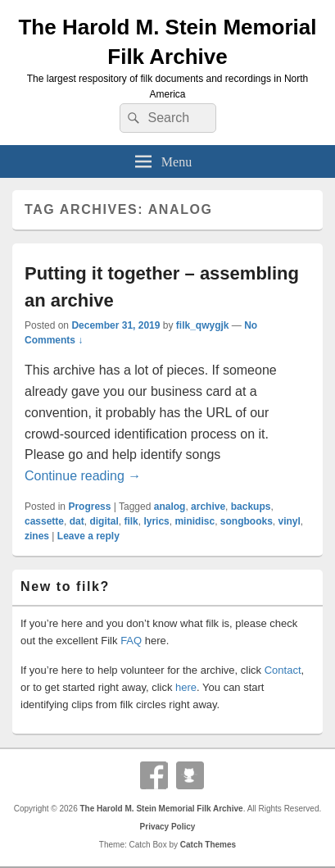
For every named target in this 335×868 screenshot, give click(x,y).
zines (37, 536)
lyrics (156, 521)
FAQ (131, 641)
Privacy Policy (168, 827)
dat (77, 521)
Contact (283, 670)
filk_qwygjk (203, 325)
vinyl (290, 521)
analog (170, 507)
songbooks (247, 521)
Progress (89, 507)
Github (190, 775)
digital (104, 521)
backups (251, 507)
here (186, 687)
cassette (44, 521)
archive (208, 507)
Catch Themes (208, 845)
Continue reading (83, 476)
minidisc (195, 521)
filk (131, 521)
